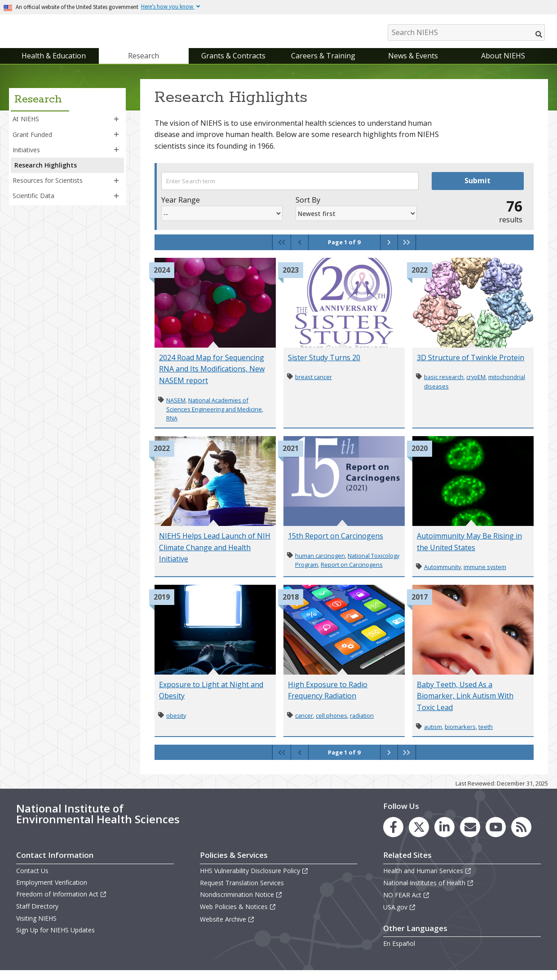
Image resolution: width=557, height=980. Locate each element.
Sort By (308, 209)
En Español (399, 953)
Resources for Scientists (48, 189)
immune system (485, 576)
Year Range (181, 209)
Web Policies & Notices (238, 916)
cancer (304, 724)
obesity (176, 724)
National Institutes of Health (429, 892)
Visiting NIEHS (36, 927)
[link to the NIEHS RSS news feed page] (521, 836)
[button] (116, 128)
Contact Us (32, 880)
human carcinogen (320, 565)
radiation (362, 724)
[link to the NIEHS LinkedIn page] (444, 836)
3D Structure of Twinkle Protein (471, 366)
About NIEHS (503, 65)
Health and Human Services (427, 880)
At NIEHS (26, 128)
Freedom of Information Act (62, 903)
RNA (172, 428)
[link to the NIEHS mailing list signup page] (470, 836)
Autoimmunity (442, 576)
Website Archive (227, 928)
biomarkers (460, 736)
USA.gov (400, 916)
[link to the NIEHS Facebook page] (393, 836)
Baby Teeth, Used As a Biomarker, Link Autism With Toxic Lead (465, 705)
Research (144, 65)
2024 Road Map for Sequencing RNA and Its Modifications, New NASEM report (212, 378)
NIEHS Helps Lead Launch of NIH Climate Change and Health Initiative (215, 556)
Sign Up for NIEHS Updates (55, 939)
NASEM (176, 409)
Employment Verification (52, 891)
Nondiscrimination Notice (241, 903)
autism (433, 736)
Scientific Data (33, 205)
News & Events (413, 65)
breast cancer (314, 386)
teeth (486, 736)
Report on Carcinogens (352, 574)
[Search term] (290, 190)
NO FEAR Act (407, 904)
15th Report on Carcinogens (336, 545)
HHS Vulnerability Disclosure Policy (254, 880)
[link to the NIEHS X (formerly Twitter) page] (419, 836)
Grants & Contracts (233, 65)
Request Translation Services (242, 892)
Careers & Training (323, 65)
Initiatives (26, 159)
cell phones (332, 724)
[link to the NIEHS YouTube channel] (496, 836)
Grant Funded (32, 143)
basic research (444, 386)
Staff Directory (37, 916)
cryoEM (476, 386)
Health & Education (54, 65)
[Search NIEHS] (466, 33)
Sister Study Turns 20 (324, 366)
